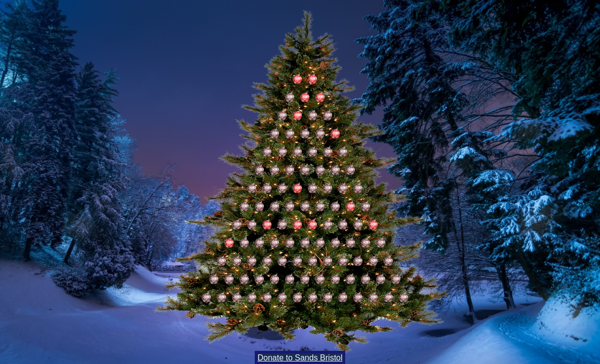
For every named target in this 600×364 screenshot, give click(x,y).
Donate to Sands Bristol (300, 358)
